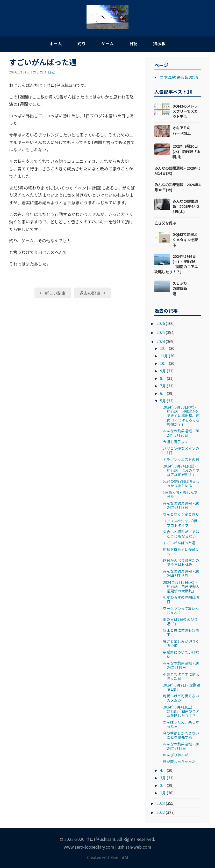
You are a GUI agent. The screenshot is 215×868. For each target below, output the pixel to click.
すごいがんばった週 (179, 543)
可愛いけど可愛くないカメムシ (181, 698)
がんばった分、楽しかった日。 (181, 724)
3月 (163, 778)
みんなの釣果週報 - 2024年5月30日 (181, 433)
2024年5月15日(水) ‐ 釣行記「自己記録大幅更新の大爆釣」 (181, 587)
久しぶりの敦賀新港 (180, 288)
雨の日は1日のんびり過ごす (180, 621)
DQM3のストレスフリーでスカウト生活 (185, 111)
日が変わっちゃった (179, 761)
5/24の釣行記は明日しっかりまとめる (181, 483)
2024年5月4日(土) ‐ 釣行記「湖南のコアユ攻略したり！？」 (176, 264)
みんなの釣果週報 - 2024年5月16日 (181, 573)
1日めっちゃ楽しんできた (180, 494)
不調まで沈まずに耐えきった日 (181, 676)
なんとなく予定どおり (181, 514)
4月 (163, 770)
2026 (161, 323)
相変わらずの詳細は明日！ (181, 599)
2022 (161, 812)
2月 (163, 785)
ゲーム (107, 43)
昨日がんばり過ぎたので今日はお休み (181, 562)
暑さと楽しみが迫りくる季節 (181, 643)
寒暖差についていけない (181, 654)
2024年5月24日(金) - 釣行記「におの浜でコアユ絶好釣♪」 (181, 470)
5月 (163, 401)
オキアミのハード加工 (182, 130)
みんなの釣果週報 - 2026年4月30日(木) (177, 187)
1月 (163, 793)
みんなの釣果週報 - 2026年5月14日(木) (177, 171)
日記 (133, 43)
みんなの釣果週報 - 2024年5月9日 (181, 665)
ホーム (56, 43)
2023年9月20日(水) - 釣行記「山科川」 (186, 151)
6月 (163, 393)
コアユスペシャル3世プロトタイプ (180, 523)
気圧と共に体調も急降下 (181, 632)
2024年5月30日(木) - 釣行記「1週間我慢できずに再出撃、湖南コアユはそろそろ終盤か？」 (181, 416)
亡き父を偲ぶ (165, 223)
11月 (164, 356)
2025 (161, 332)
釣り (82, 43)
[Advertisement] (73, 342)
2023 (161, 803)
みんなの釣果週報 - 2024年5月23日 (181, 505)
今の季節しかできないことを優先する (181, 735)
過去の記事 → (92, 293)
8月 (163, 378)
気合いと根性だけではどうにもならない (181, 534)
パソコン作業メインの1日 (181, 450)
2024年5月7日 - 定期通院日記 (182, 687)
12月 (164, 348)
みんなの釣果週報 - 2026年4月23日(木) (186, 206)
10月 (164, 363)
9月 (163, 371)
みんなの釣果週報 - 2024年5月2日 (181, 746)
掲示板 (159, 43)
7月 (163, 386)
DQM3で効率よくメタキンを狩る (185, 239)
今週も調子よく (176, 442)
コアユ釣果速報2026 (179, 77)
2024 (161, 341)
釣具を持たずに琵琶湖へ (181, 552)
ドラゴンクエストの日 (181, 459)
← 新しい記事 (53, 293)
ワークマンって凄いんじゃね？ (181, 610)
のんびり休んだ (176, 755)
